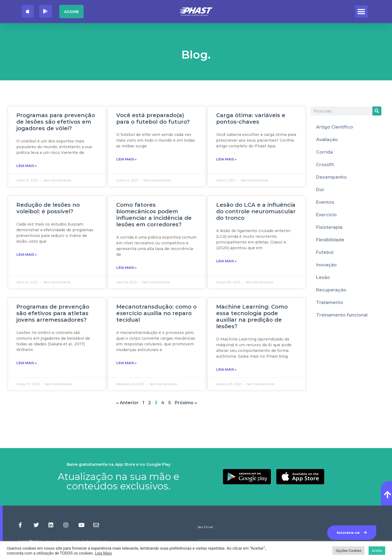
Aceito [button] (377, 551)
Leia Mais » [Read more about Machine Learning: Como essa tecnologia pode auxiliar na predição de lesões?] (226, 369)
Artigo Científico (335, 127)
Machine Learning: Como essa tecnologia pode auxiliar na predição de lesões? (252, 316)
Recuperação (331, 290)
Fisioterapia (329, 227)
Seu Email (205, 527)
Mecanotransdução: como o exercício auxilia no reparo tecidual (156, 313)
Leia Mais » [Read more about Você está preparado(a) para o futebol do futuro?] (126, 159)
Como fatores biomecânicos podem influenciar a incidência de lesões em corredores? (154, 215)
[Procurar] (377, 111)
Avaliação (327, 140)
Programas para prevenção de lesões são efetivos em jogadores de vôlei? (56, 122)
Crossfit (325, 165)
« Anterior (127, 403)
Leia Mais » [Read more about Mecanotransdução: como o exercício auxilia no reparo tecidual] (126, 363)
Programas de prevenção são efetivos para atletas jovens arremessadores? (53, 313)
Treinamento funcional (342, 315)
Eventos (325, 202)
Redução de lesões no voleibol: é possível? (48, 208)
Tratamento (330, 302)
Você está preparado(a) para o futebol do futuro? (153, 118)
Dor (320, 190)
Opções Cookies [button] (348, 551)
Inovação (326, 265)
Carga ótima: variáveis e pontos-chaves (251, 118)
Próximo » (186, 403)
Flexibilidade (330, 240)
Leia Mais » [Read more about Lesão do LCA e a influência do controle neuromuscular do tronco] (226, 261)
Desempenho (331, 177)
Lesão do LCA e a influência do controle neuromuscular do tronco (256, 211)
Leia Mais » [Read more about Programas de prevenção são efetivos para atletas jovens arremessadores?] (27, 363)
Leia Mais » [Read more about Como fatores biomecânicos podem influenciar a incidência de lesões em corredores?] (126, 268)
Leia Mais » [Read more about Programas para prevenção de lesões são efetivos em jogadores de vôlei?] (27, 166)
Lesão (323, 277)
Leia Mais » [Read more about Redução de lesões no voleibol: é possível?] (27, 255)
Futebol (325, 252)
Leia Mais (103, 553)
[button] (361, 12)
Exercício (326, 215)
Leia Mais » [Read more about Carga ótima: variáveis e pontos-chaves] (226, 159)
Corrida (324, 152)
